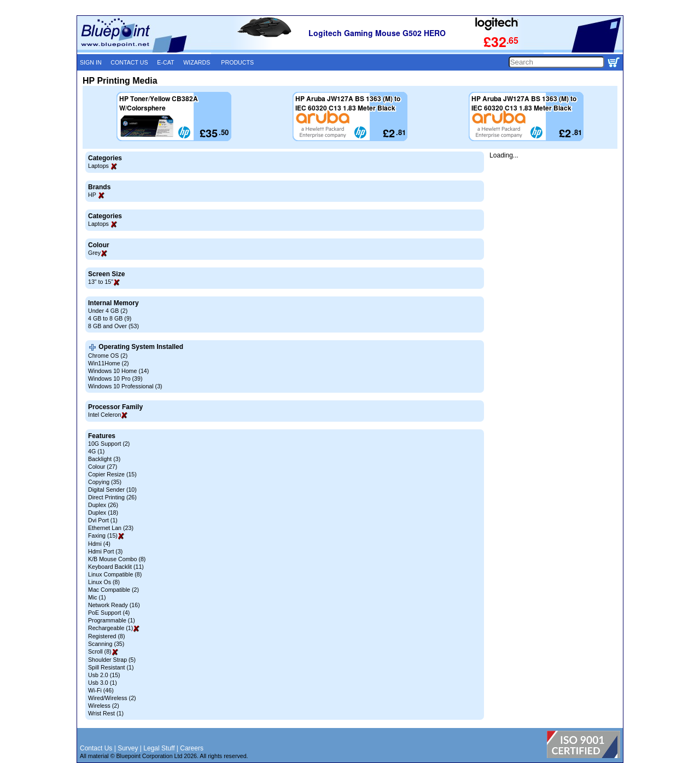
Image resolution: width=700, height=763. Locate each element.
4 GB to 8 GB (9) (110, 318)
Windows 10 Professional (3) (125, 386)
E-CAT (165, 62)
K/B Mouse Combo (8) (117, 559)
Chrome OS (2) (108, 356)
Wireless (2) (104, 706)
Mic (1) (97, 597)
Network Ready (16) (114, 605)
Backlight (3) (104, 459)
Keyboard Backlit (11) (116, 567)
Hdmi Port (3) (105, 551)
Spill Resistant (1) (111, 667)
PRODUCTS (237, 62)
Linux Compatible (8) (115, 574)
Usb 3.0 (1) (103, 683)
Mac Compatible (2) (113, 590)
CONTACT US (129, 62)
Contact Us (96, 748)
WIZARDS (197, 62)
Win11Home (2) (109, 363)
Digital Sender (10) (112, 490)
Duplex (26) (103, 505)
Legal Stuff (159, 748)
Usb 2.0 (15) (104, 675)
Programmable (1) (112, 620)
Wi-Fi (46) (101, 690)
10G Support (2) (109, 444)
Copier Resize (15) (112, 474)
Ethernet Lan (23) (111, 528)
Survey (128, 748)
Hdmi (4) (99, 544)
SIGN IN (91, 62)
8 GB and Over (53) (113, 326)
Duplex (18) (103, 512)
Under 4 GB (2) (108, 311)
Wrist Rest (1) (106, 713)
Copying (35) (105, 482)
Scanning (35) (106, 644)
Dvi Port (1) (103, 520)
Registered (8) (107, 636)
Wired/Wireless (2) (112, 698)
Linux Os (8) (104, 582)
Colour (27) (103, 467)
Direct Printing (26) (112, 497)
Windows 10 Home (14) (118, 371)
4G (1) (96, 451)
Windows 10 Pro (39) (115, 378)
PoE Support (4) (109, 613)
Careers (192, 748)
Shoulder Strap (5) (112, 660)
